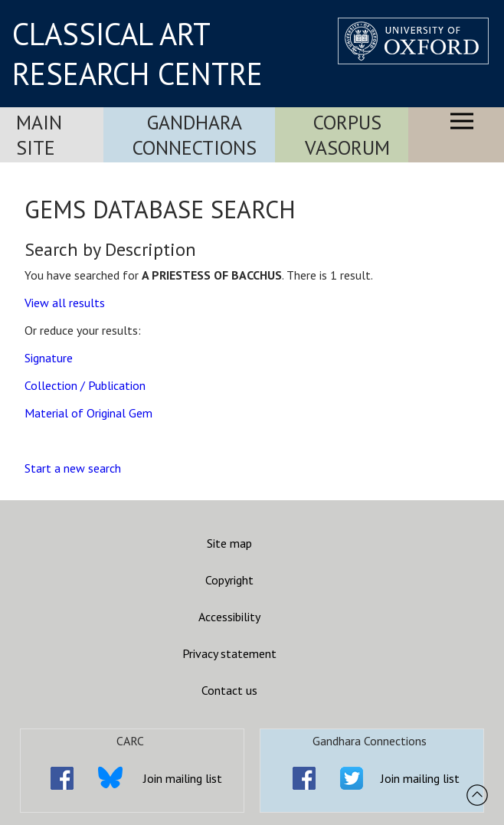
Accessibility (229, 617)
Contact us (229, 690)
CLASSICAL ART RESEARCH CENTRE (137, 54)
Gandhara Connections (195, 135)
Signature (49, 358)
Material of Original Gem (88, 413)
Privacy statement (229, 653)
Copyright (229, 580)
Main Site (39, 135)
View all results (65, 303)
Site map (229, 543)
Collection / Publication (85, 385)
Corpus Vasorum (347, 135)
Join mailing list (183, 778)
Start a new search (73, 468)
